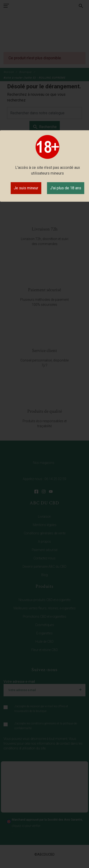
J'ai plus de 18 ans (66, 188)
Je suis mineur (26, 188)
